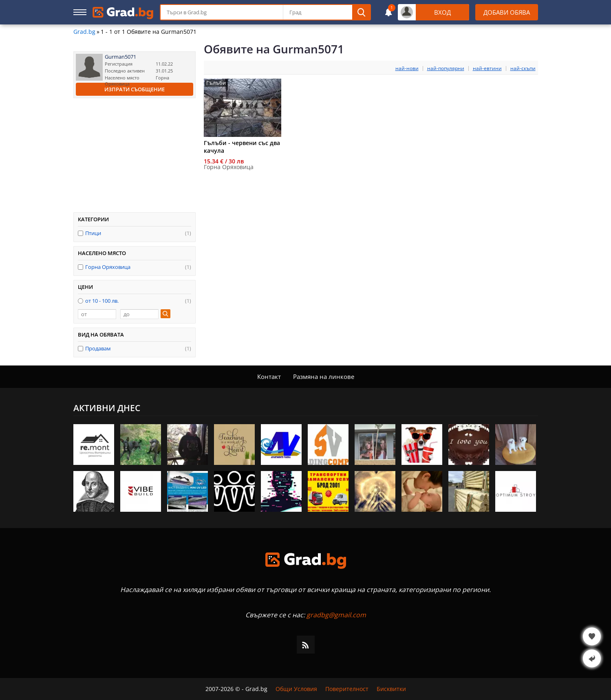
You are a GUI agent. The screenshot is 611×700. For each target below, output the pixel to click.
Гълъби (216, 83)
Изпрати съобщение (135, 89)
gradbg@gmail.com (336, 615)
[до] (139, 314)
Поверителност (347, 689)
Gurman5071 (120, 57)
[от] (97, 314)
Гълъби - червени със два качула (242, 147)
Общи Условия (296, 689)
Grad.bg (84, 32)
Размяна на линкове (324, 376)
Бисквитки (391, 689)
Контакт (269, 376)
